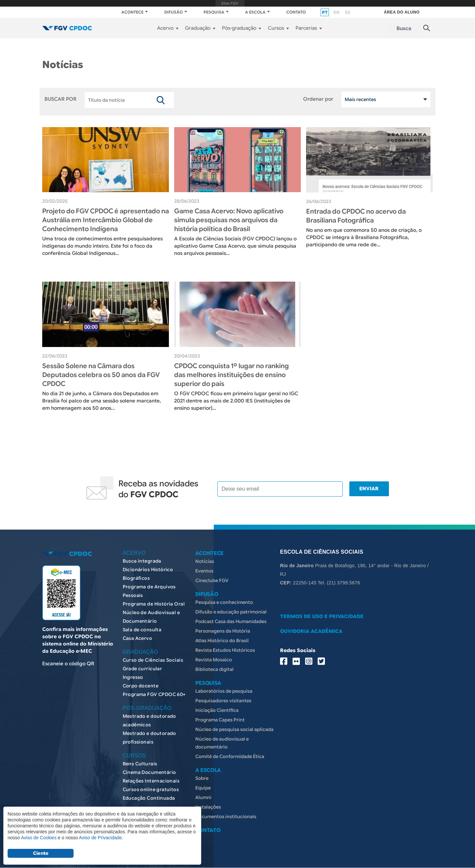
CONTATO (296, 12)
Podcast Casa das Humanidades (231, 621)
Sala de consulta (142, 630)
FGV (230, 3)
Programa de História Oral (154, 604)
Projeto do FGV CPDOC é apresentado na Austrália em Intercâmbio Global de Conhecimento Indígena (106, 220)
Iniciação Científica (217, 710)
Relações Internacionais (151, 781)
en (336, 12)
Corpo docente (141, 686)
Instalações (208, 807)
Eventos (204, 571)
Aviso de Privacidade (100, 838)
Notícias (205, 561)
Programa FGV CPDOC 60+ (154, 694)
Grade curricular (142, 669)
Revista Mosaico (214, 660)
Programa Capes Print (220, 720)
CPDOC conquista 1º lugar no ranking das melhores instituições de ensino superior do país (232, 375)
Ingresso (133, 677)
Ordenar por (318, 99)
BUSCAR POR (61, 99)
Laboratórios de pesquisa (224, 691)
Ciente (41, 853)
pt (325, 12)
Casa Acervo (138, 638)
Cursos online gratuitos (151, 789)
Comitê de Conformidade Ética (230, 756)
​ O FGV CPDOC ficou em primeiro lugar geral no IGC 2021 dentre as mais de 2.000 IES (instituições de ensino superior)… (236, 401)
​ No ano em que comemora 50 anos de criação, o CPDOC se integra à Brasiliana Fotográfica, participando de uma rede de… (364, 237)
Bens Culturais (140, 764)
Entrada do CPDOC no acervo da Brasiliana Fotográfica (356, 216)
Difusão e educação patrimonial (231, 612)
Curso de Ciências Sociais (153, 660)
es (348, 12)
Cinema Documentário (149, 772)
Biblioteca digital (214, 669)
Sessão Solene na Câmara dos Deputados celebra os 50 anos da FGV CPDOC (101, 375)
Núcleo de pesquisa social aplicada (234, 729)
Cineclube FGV (212, 580)
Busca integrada (142, 561)
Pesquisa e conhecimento (224, 602)
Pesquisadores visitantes (223, 701)
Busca (404, 28)
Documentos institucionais (226, 816)
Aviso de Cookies (39, 838)
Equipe (203, 788)
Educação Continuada (149, 798)
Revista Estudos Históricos (225, 650)
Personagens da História (223, 631)
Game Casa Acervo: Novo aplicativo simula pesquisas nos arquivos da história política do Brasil (229, 220)
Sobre (202, 778)
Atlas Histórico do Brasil (222, 641)
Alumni (203, 797)
